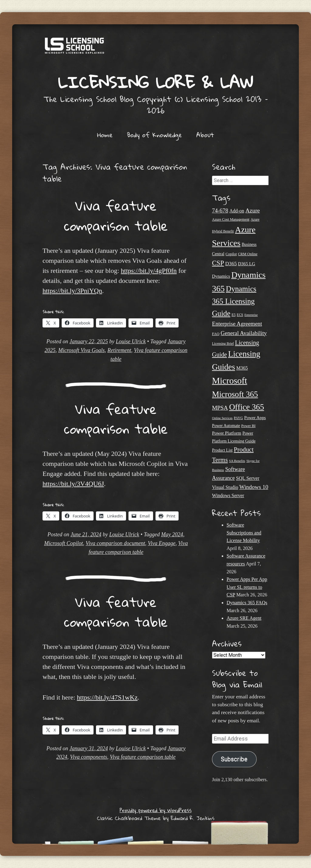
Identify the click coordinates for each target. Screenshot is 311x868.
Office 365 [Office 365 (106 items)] (246, 407)
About (205, 135)
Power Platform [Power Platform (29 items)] (227, 433)
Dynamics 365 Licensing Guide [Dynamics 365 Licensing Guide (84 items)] (234, 301)
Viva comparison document (115, 543)
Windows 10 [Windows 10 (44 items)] (254, 487)
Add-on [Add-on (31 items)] (237, 211)
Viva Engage (162, 543)
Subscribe (234, 759)
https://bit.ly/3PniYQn (72, 291)
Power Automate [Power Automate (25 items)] (226, 426)
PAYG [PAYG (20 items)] (238, 418)
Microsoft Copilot (63, 543)
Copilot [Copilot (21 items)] (231, 254)
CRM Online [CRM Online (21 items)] (248, 254)
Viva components (89, 757)
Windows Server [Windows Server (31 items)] (228, 495)
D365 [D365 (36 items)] (231, 264)
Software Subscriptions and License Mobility (244, 533)
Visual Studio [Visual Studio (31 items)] (225, 487)
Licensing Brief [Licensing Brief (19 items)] (223, 344)
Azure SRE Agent (244, 618)
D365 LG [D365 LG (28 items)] (247, 264)
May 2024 (172, 534)
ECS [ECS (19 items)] (240, 315)
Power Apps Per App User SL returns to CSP (247, 587)
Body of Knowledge (154, 135)
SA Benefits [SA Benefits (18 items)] (237, 461)
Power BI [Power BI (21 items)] (248, 426)
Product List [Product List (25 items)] (222, 450)
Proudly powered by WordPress (156, 810)
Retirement (119, 350)
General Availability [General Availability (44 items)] (244, 333)
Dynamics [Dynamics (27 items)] (221, 276)
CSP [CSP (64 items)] (218, 263)
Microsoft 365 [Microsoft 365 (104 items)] (235, 394)
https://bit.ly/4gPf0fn (149, 271)
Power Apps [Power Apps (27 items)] (255, 418)
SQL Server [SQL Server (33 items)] (248, 478)
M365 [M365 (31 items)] (242, 368)
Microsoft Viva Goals (82, 350)
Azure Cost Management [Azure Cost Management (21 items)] (231, 219)
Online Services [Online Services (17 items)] (222, 418)
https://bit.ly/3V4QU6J (73, 484)
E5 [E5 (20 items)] (233, 315)
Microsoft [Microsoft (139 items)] (230, 381)
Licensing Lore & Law (155, 82)
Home (105, 135)
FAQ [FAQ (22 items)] (216, 334)
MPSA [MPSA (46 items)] (220, 408)
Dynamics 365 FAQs (247, 603)
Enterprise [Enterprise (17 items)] (251, 315)
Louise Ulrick (131, 341)
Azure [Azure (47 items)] (253, 210)
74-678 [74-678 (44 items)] (220, 210)
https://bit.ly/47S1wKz (107, 697)
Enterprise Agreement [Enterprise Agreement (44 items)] (237, 324)
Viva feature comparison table (116, 215)
